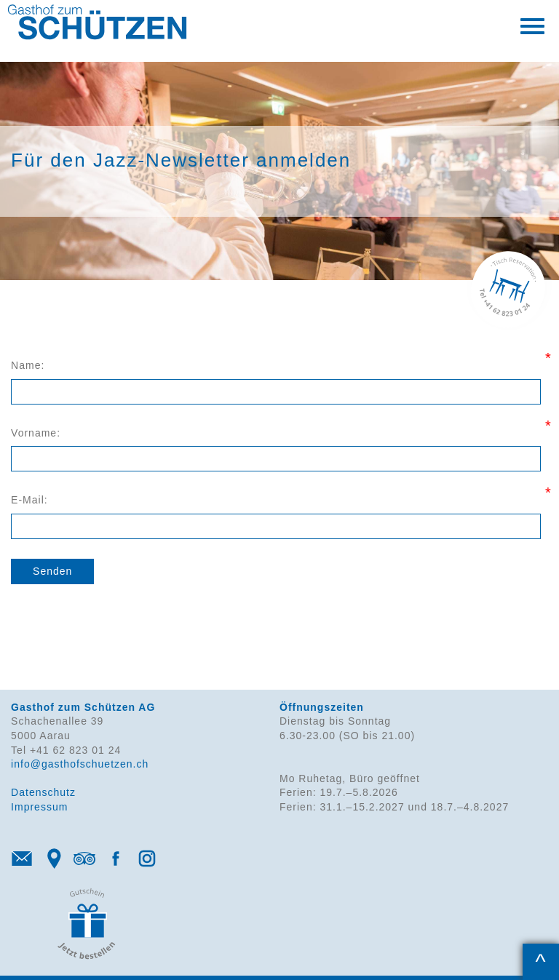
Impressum (39, 807)
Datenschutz (43, 792)
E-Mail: (29, 500)
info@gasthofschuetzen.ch (80, 764)
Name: (28, 365)
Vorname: (36, 433)
